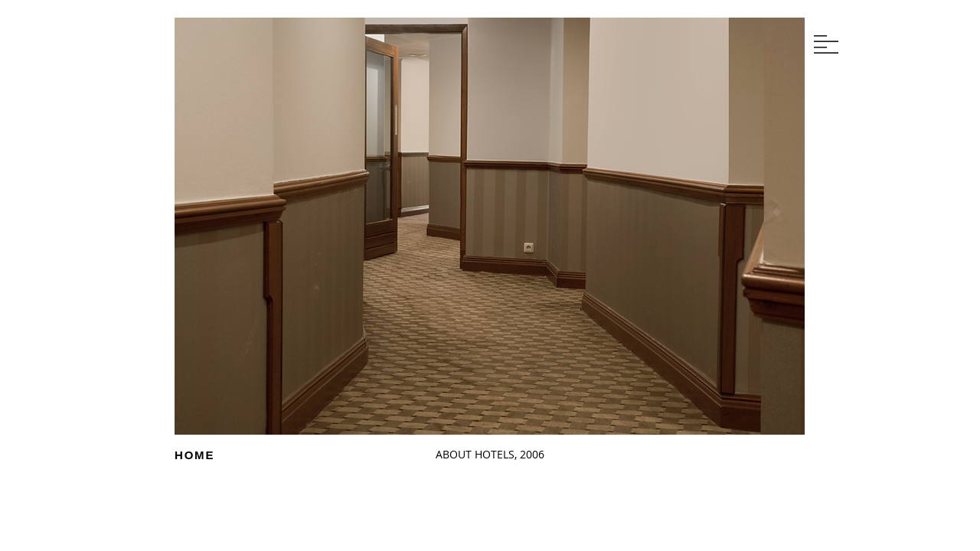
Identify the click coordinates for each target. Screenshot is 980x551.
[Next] (289, 253)
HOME (194, 455)
